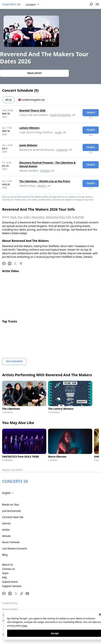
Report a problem (12, 470)
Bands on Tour (11, 505)
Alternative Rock (55, 217)
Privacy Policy (10, 609)
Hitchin (42, 186)
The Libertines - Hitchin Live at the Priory (45, 181)
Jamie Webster (28, 145)
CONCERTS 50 (11, 4)
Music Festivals (11, 542)
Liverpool (62, 150)
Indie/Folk (78, 217)
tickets (91, 113)
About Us (8, 565)
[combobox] (32, 5)
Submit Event (10, 582)
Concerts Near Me (13, 517)
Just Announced (11, 511)
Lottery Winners (29, 128)
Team (5, 573)
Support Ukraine (12, 586)
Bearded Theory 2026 (32, 110)
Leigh (58, 132)
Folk (69, 217)
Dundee (45, 171)
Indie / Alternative (34, 217)
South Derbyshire (60, 115)
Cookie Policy (10, 603)
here (25, 626)
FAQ (5, 577)
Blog (5, 555)
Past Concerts (14, 361)
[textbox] (9, 493)
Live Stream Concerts (14, 548)
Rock (13, 217)
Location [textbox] (31, 5)
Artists (6, 530)
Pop (20, 217)
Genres (6, 523)
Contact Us (8, 569)
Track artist (34, 73)
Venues (6, 536)
